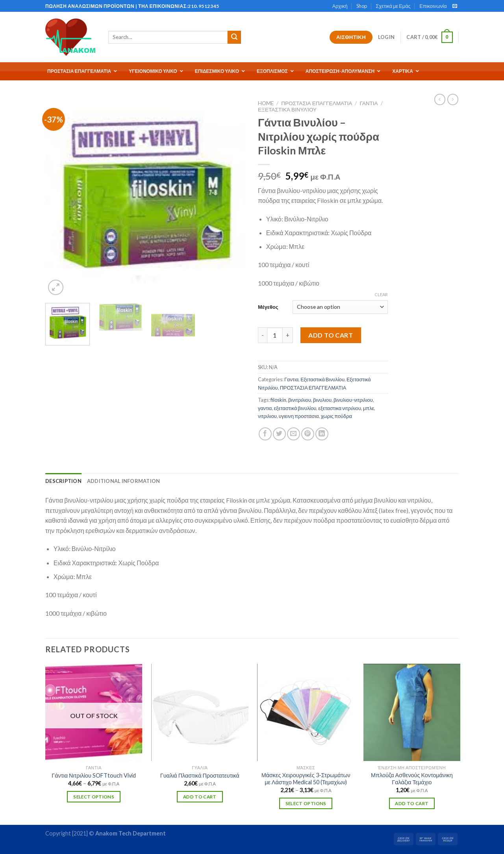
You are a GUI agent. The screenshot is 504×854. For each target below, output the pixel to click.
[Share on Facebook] (265, 434)
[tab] (63, 481)
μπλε (369, 408)
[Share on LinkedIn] (322, 434)
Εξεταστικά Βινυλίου (287, 110)
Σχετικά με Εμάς (393, 6)
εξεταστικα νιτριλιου (340, 408)
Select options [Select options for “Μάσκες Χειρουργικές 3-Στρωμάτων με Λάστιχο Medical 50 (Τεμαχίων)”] (306, 803)
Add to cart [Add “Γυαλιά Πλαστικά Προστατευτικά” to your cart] (200, 797)
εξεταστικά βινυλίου (295, 408)
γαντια (265, 408)
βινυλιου (322, 400)
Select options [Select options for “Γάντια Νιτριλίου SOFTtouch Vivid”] (94, 797)
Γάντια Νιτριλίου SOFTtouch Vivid (94, 775)
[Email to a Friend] (294, 434)
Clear (381, 294)
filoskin (278, 400)
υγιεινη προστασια (299, 416)
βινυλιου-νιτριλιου (353, 400)
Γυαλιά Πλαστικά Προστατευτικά (200, 775)
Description (63, 481)
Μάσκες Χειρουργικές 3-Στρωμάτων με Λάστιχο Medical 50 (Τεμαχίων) (306, 779)
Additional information (124, 481)
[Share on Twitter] (279, 434)
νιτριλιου (267, 416)
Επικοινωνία (433, 6)
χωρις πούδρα (336, 416)
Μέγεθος (268, 307)
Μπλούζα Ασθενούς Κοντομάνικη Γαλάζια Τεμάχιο (412, 779)
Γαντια (369, 103)
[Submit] (234, 37)
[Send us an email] (455, 6)
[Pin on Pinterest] (308, 434)
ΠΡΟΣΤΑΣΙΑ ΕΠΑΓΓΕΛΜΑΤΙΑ (317, 103)
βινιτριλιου (300, 400)
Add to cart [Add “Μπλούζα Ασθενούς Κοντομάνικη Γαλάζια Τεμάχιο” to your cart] (412, 803)
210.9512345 (204, 6)
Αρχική (340, 6)
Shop (362, 6)
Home (266, 103)
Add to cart (331, 335)
